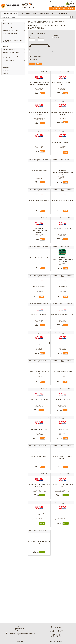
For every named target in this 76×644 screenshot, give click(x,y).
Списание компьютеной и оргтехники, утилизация (13, 40)
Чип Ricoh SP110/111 (39, 306)
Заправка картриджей (8, 26)
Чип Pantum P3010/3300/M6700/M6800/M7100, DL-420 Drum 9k (62, 116)
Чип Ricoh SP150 (62, 306)
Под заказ (42, 538)
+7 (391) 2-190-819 (56, 632)
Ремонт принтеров (8, 23)
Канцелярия (6, 66)
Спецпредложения (28, 13)
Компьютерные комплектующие (11, 63)
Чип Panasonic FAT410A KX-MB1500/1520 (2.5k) (62, 463)
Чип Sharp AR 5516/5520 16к (39, 337)
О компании (44, 13)
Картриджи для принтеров (10, 48)
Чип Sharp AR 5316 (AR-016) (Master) (62, 369)
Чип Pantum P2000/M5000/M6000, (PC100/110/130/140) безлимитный (62, 148)
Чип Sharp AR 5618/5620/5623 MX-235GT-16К (62, 494)
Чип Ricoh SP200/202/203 (62, 431)
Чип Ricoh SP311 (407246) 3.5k (39, 431)
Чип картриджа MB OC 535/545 (39, 147)
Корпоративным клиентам (59, 1)
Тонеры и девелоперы (8, 60)
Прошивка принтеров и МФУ (10, 33)
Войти (24, 7)
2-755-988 (67, 3)
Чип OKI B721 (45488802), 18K (39, 179)
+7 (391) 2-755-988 (56, 630)
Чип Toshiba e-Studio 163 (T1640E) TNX (62, 526)
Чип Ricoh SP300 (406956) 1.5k (62, 556)
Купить (42, 96)
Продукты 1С (6, 70)
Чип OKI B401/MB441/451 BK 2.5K (39, 274)
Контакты (63, 13)
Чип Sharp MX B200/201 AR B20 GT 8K (62, 212)
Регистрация (30, 7)
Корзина (25, 4)
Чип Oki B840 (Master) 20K (39, 494)
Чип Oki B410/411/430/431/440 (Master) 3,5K (39, 588)
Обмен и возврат (48, 1)
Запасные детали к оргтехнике (11, 52)
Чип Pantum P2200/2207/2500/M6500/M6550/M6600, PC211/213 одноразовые (62, 181)
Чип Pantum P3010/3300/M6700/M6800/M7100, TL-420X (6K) (39, 116)
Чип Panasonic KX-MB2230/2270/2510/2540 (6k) (39, 463)
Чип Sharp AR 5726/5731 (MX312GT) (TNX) (39, 557)
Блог (54, 13)
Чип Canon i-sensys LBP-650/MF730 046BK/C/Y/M (39, 213)
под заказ (39, 534)
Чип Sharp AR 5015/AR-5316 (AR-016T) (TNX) (39, 401)
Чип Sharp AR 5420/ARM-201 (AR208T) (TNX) (39, 369)
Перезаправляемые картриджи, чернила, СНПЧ (11, 56)
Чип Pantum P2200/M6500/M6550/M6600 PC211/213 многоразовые (62, 276)
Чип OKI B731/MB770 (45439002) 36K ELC (62, 84)
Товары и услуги (10, 13)
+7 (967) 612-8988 (56, 635)
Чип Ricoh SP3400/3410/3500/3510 (62, 400)
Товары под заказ (71, 1)
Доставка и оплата (38, 1)
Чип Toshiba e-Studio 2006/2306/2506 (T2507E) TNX (39, 526)
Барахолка (5, 73)
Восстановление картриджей (10, 29)
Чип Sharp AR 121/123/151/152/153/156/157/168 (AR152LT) (39, 245)
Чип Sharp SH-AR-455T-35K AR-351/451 (62, 338)
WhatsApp (53, 637)
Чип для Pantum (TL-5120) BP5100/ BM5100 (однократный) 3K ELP (39, 84)
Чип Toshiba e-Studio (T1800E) (62, 243)
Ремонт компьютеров (8, 36)
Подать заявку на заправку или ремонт (62, 8)
